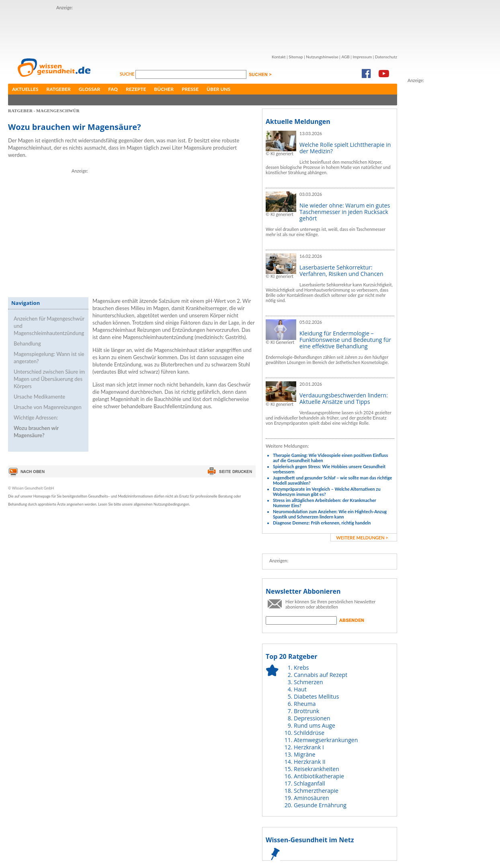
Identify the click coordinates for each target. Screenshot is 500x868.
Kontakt (279, 57)
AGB (345, 57)
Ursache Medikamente (39, 397)
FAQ (113, 89)
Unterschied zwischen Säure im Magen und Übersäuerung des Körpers (49, 379)
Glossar (89, 89)
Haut (300, 689)
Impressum (362, 57)
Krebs (301, 667)
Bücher (164, 89)
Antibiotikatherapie (319, 776)
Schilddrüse (309, 733)
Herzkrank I (309, 747)
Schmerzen (308, 682)
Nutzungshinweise (322, 57)
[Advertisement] (139, 231)
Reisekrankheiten (317, 769)
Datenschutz (386, 57)
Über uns (218, 89)
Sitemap (296, 57)
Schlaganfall (309, 783)
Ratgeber (59, 89)
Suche (128, 74)
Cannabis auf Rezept (321, 675)
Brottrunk (306, 711)
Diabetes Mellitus (316, 696)
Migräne (305, 754)
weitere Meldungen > (362, 538)
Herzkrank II (310, 762)
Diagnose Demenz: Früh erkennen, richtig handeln (322, 523)
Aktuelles (25, 89)
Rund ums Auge (315, 725)
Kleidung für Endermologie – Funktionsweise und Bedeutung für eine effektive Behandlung (345, 340)
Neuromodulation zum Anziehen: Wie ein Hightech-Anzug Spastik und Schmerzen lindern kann (330, 514)
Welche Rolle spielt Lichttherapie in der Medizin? (345, 148)
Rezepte (136, 89)
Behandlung (27, 343)
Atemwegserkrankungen (326, 740)
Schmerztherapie (316, 791)
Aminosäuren (311, 798)
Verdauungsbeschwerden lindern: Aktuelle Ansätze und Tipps (344, 398)
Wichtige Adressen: (36, 418)
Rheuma (305, 704)
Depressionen (312, 718)
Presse (190, 89)
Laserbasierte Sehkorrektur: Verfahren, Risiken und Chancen (341, 270)
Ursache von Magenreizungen (48, 407)
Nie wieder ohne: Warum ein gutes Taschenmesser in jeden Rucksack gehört (345, 212)
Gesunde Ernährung (320, 805)
